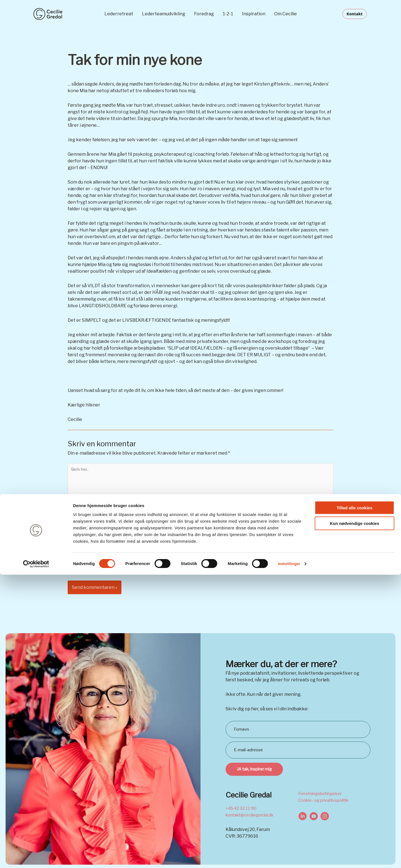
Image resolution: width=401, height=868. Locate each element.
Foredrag (204, 14)
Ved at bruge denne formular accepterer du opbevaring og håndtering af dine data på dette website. (181, 576)
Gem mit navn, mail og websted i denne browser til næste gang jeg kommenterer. (161, 561)
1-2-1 (228, 14)
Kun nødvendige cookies (354, 817)
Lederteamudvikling (164, 14)
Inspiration (254, 14)
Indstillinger (290, 857)
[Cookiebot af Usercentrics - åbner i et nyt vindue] (36, 857)
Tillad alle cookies (354, 801)
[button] (355, 14)
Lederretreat (119, 14)
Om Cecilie (286, 14)
